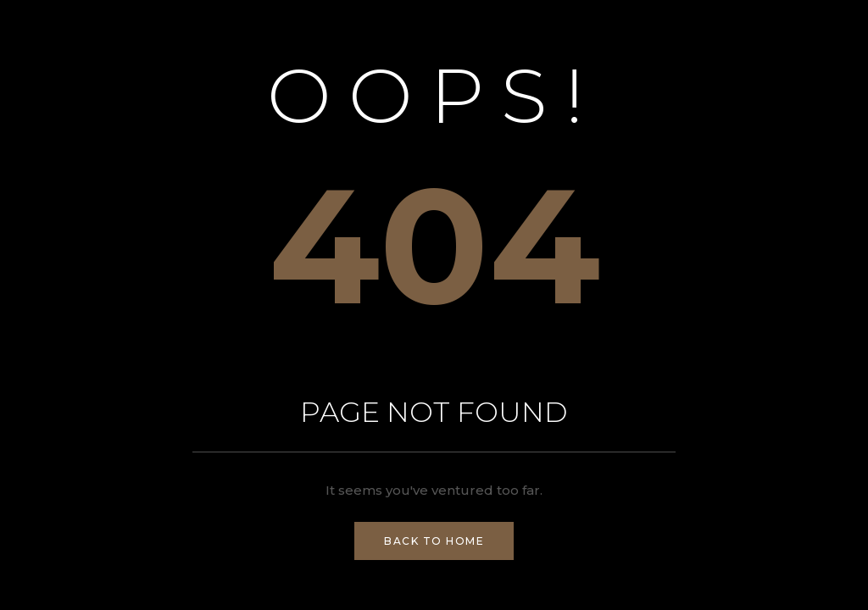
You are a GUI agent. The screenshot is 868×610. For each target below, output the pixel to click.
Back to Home (434, 541)
